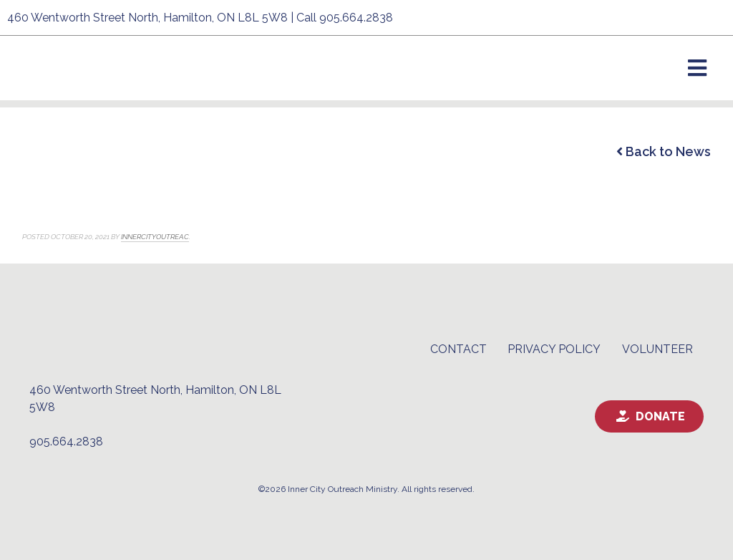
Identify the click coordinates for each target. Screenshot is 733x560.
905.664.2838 (356, 18)
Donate (660, 416)
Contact (458, 349)
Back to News (664, 151)
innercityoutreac (155, 237)
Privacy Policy (554, 349)
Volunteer (657, 349)
